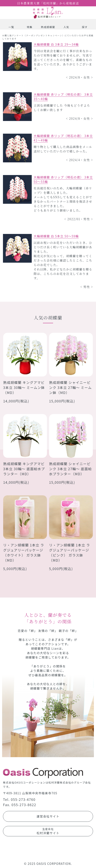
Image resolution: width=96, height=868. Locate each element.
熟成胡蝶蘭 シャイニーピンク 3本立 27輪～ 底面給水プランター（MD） (70, 469)
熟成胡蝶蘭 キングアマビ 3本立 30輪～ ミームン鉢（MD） (24, 387)
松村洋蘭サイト (48, 831)
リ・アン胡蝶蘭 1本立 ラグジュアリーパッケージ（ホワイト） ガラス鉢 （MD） (24, 553)
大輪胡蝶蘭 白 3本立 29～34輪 (56, 44)
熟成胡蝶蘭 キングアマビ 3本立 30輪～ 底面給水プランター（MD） (24, 469)
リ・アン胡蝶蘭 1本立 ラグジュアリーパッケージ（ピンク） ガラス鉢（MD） (70, 553)
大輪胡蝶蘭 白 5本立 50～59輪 (56, 236)
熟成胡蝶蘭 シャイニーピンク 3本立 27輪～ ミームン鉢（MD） (70, 387)
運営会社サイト (48, 816)
